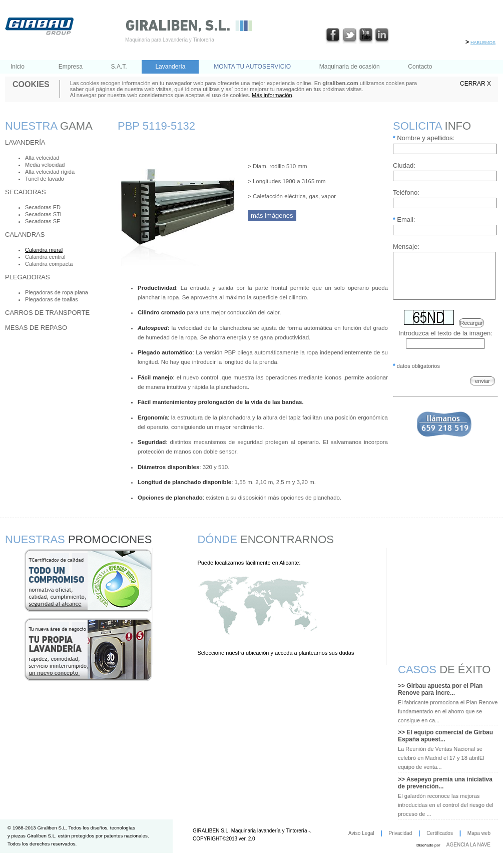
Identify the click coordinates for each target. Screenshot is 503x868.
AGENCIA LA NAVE (468, 845)
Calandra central (45, 257)
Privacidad (401, 833)
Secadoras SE (43, 221)
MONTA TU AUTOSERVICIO (252, 67)
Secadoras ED (43, 207)
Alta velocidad (42, 158)
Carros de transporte (47, 313)
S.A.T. (119, 67)
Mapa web (479, 833)
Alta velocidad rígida (50, 172)
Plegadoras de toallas (52, 299)
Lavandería (170, 67)
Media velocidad (45, 165)
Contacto (420, 67)
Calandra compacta (49, 264)
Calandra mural (44, 250)
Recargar (471, 332)
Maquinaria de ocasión (350, 67)
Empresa (71, 67)
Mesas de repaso (36, 328)
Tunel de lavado (45, 179)
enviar (482, 390)
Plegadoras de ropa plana (57, 292)
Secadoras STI (43, 214)
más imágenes (272, 215)
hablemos (483, 42)
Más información (272, 95)
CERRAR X (475, 84)
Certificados (440, 833)
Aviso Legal (361, 833)
